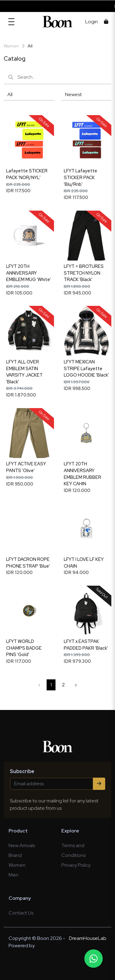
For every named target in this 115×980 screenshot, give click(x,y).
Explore (70, 831)
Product (18, 831)
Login (92, 22)
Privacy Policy (76, 865)
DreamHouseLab (88, 938)
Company (20, 898)
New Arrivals (22, 845)
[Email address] (52, 784)
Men (13, 875)
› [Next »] (76, 685)
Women (17, 865)
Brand (15, 855)
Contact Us (21, 913)
